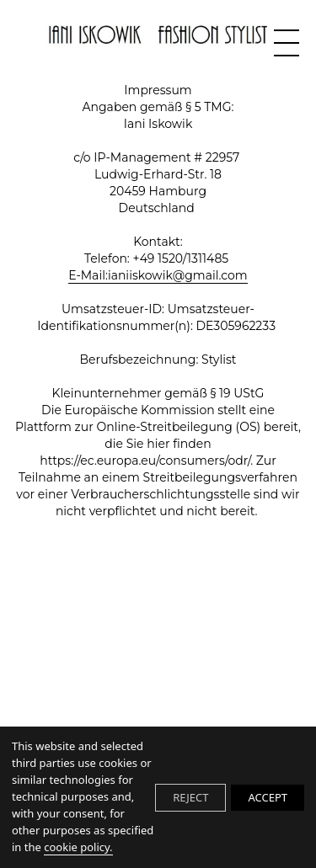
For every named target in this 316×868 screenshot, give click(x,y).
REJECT (190, 797)
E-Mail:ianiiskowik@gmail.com (158, 275)
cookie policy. (78, 847)
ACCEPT (268, 797)
